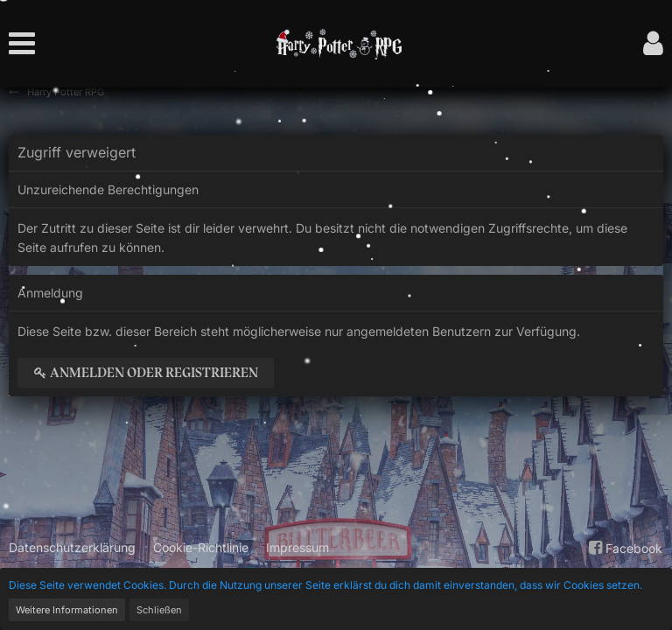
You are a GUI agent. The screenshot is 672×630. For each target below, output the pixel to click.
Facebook (623, 548)
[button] (26, 44)
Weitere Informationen (67, 610)
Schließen (159, 610)
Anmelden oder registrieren (146, 373)
